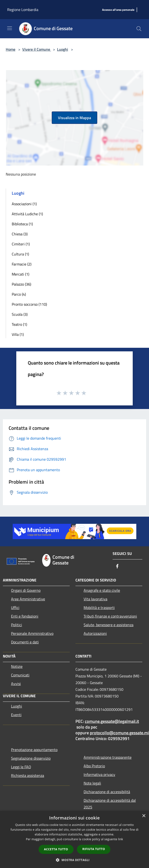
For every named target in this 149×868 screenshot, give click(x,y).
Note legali (92, 783)
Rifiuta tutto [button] (94, 849)
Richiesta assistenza (28, 775)
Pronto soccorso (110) (29, 304)
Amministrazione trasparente (108, 757)
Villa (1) (18, 334)
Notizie (17, 666)
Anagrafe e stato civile (102, 590)
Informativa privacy (99, 774)
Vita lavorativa (95, 599)
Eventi (16, 715)
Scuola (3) (20, 314)
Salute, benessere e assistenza (109, 625)
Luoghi (63, 49)
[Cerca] (139, 29)
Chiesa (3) (20, 234)
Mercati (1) (20, 274)
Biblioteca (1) (22, 224)
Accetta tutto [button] (56, 849)
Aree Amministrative (28, 599)
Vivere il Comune (37, 49)
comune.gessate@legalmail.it (112, 721)
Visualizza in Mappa (74, 118)
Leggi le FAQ (21, 767)
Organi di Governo (26, 590)
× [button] (144, 816)
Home (11, 49)
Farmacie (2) (22, 264)
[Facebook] (117, 567)
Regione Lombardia (23, 10)
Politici (17, 625)
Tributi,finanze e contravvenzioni (110, 616)
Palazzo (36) (21, 284)
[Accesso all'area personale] (118, 10)
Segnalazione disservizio (31, 758)
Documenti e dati (25, 642)
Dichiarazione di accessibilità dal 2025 (110, 804)
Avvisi (16, 684)
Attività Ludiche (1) (27, 214)
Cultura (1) (20, 254)
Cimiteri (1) (21, 244)
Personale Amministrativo (32, 633)
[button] (74, 860)
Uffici (15, 608)
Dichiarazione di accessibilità (107, 792)
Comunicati (20, 675)
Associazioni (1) (24, 204)
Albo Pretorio (94, 766)
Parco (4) (19, 294)
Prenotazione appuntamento (34, 750)
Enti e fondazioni (25, 616)
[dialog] (74, 839)
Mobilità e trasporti (99, 608)
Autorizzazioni (95, 633)
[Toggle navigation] (10, 28)
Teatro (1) (19, 324)
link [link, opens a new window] (121, 839)
